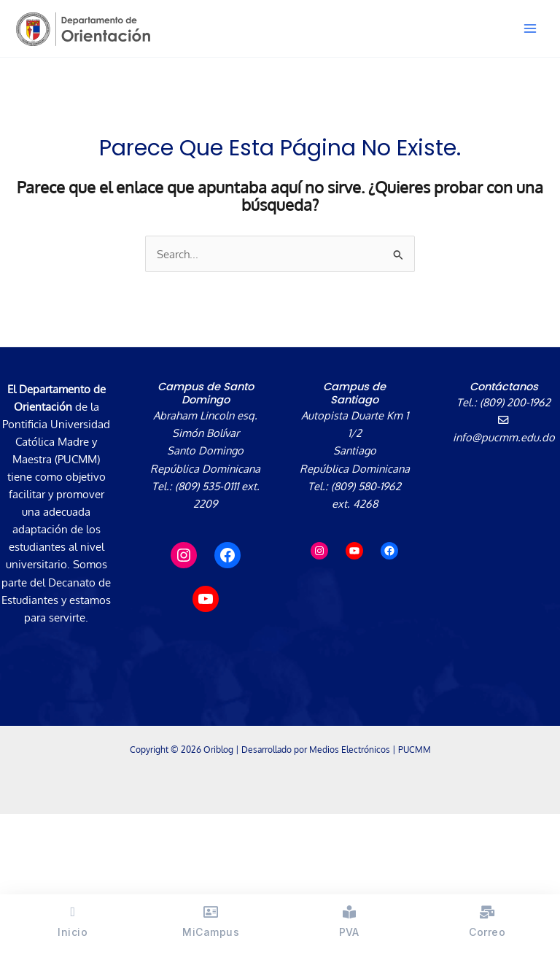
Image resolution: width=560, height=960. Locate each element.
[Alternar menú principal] (530, 28)
